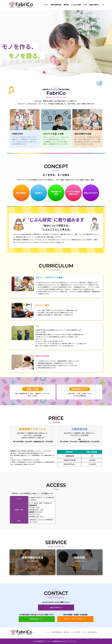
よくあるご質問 (76, 5)
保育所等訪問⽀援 (56, 5)
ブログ (85, 5)
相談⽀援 (66, 5)
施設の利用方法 (94, 5)
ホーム (46, 5)
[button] (103, 5)
